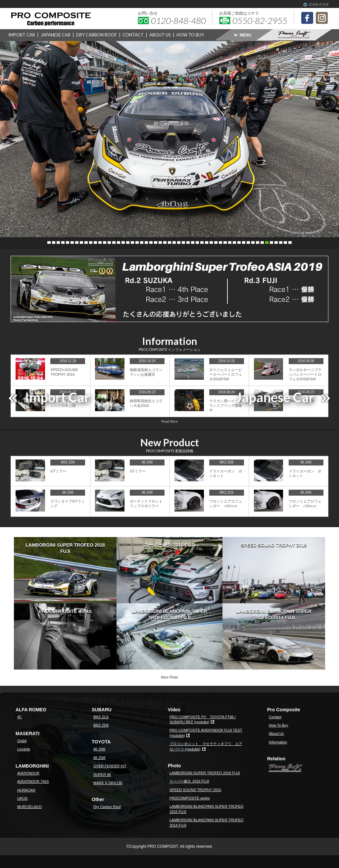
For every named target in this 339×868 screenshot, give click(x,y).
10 (91, 243)
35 (207, 243)
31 (188, 243)
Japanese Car (275, 397)
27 (169, 243)
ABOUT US (160, 35)
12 (100, 243)
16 (119, 243)
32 (193, 243)
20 (137, 243)
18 (128, 243)
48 (267, 243)
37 (216, 243)
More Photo (169, 677)
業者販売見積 (318, 4)
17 (123, 243)
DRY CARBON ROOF (97, 35)
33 (197, 243)
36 (211, 243)
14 (109, 243)
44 (248, 243)
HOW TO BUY (190, 35)
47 (262, 243)
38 (220, 243)
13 (105, 243)
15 (114, 243)
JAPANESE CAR (56, 35)
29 (179, 243)
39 (225, 243)
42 (239, 243)
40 (230, 243)
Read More (169, 422)
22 (146, 243)
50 (276, 243)
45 (253, 243)
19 (132, 243)
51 (281, 243)
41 (234, 243)
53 (290, 243)
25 (160, 243)
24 (156, 243)
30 (183, 243)
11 (95, 243)
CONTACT (133, 35)
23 (151, 243)
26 (165, 243)
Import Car (57, 397)
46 (258, 243)
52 (285, 243)
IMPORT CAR (22, 35)
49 (271, 243)
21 (142, 243)
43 (244, 243)
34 (202, 243)
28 (174, 243)
